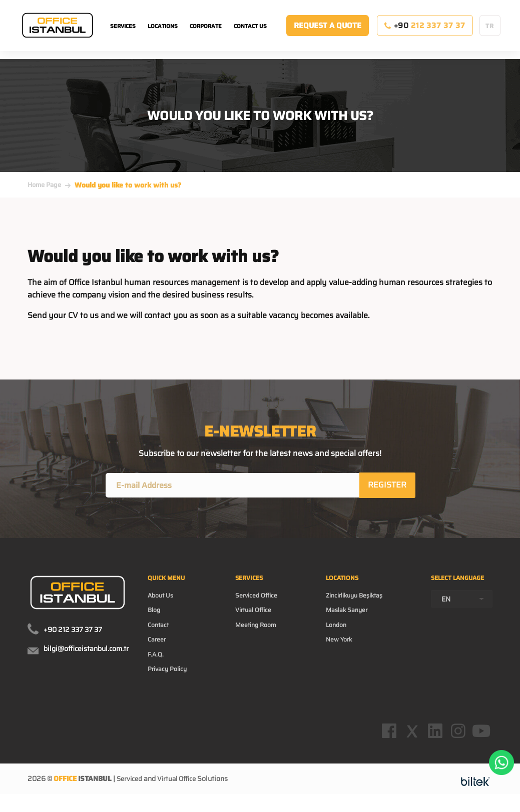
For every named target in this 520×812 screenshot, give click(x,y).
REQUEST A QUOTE (328, 34)
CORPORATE (206, 35)
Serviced (130, 799)
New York (339, 649)
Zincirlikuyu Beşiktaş (358, 601)
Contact (160, 633)
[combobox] (462, 616)
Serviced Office (260, 601)
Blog (155, 617)
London (336, 633)
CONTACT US (250, 35)
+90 (425, 34)
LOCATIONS (163, 35)
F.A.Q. (157, 665)
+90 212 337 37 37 (73, 631)
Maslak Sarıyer (348, 617)
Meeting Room (260, 633)
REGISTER (388, 486)
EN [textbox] (446, 616)
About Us (162, 601)
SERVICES (123, 35)
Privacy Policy (170, 681)
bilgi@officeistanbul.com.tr (86, 650)
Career (158, 649)
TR (489, 35)
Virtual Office (257, 617)
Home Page (44, 185)
